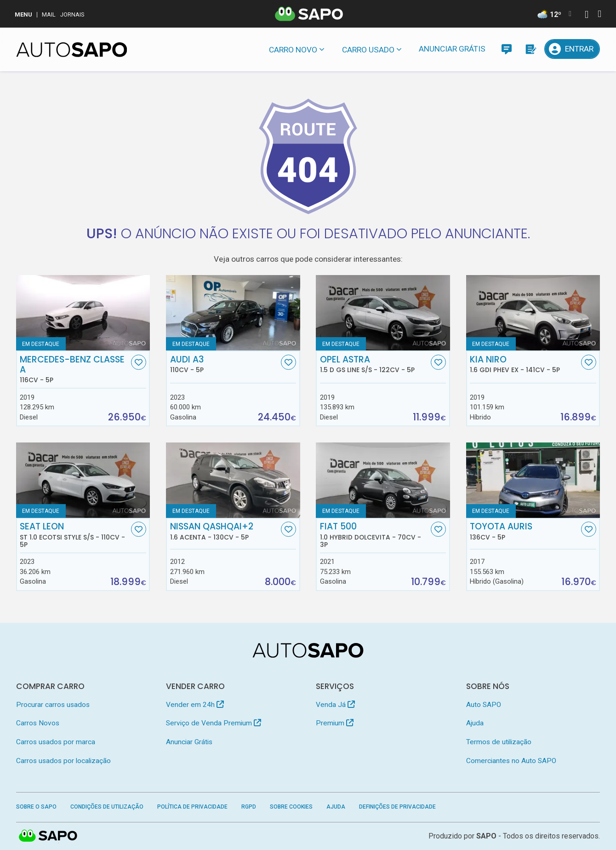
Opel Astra (374, 364)
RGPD (249, 807)
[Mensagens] (506, 49)
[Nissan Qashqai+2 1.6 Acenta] (233, 480)
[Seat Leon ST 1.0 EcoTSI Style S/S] (83, 480)
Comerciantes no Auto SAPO (511, 761)
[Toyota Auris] (533, 480)
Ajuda (475, 723)
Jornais (72, 14)
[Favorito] (139, 362)
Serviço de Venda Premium (214, 723)
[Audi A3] (233, 313)
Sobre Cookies (291, 807)
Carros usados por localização (63, 761)
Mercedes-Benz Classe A (74, 369)
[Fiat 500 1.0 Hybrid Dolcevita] (383, 480)
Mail (49, 14)
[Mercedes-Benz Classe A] (83, 313)
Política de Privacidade (192, 807)
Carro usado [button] (368, 50)
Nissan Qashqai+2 (225, 531)
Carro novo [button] (293, 50)
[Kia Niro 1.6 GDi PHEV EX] (533, 313)
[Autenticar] (587, 15)
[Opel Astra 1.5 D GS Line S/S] (383, 313)
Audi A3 (225, 364)
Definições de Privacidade (397, 807)
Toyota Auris (524, 531)
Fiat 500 (374, 535)
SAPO (48, 836)
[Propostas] (530, 49)
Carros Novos (38, 723)
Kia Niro (524, 364)
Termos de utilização (499, 742)
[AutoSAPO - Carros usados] (72, 50)
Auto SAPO (484, 705)
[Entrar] (572, 49)
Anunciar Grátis (452, 49)
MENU (23, 14)
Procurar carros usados (53, 705)
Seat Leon (74, 535)
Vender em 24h (195, 705)
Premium (335, 723)
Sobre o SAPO (36, 807)
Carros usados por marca (56, 742)
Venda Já (335, 705)
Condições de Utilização (107, 807)
